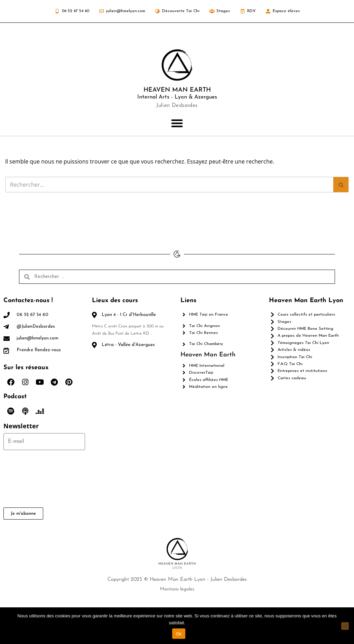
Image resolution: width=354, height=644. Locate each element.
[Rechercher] (169, 185)
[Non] (345, 626)
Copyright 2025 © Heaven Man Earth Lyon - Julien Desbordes (177, 580)
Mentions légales (177, 589)
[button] (177, 123)
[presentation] (32, 479)
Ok (179, 634)
